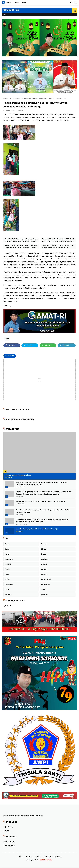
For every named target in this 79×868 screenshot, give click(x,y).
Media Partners (9, 842)
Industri (44, 554)
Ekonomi (44, 544)
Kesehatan (45, 559)
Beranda (9, 2)
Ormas (7, 579)
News (7, 574)
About (17, 2)
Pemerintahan (46, 579)
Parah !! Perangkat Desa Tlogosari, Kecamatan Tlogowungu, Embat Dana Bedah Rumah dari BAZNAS (43, 511)
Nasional (44, 569)
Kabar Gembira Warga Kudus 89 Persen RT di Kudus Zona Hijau (37, 529)
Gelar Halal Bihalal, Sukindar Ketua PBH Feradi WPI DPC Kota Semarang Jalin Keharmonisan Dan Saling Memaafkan (58, 240)
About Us (29, 857)
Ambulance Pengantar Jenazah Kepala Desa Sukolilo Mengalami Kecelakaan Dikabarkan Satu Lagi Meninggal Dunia (42, 483)
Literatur (44, 564)
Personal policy (9, 845)
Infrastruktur (9, 559)
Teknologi (9, 594)
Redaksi (38, 857)
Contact (24, 2)
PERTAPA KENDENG (11, 10)
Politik (7, 589)
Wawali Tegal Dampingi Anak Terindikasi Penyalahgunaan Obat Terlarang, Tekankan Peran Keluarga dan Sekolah (21, 247)
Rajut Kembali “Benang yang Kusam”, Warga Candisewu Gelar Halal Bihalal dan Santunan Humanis (21, 240)
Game (7, 549)
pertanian (44, 594)
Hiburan (44, 549)
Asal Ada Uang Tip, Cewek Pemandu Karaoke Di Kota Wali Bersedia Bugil (40, 501)
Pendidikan (9, 584)
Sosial (12, 98)
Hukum (8, 554)
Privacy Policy (48, 857)
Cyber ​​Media (8, 827)
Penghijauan (45, 584)
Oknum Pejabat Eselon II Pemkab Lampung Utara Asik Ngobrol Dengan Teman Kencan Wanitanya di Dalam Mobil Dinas (42, 521)
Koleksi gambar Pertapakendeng (18, 475)
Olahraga (44, 574)
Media (7, 569)
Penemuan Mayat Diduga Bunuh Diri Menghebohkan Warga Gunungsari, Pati (58, 247)
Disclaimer (58, 857)
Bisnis (7, 544)
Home (21, 857)
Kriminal (8, 564)
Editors (6, 831)
